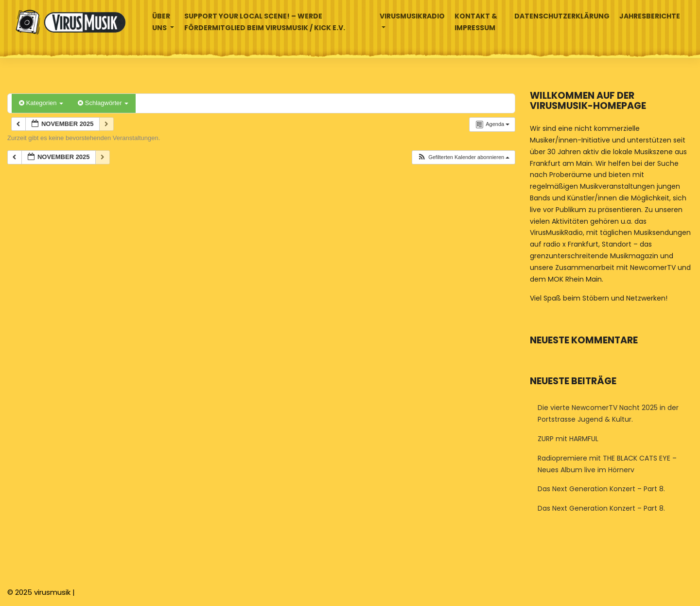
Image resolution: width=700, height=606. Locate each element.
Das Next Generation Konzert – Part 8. (601, 489)
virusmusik (52, 592)
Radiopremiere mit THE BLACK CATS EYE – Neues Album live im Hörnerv (607, 464)
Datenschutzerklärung (562, 16)
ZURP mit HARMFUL (568, 439)
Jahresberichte (650, 16)
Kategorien (41, 103)
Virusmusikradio (412, 16)
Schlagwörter (103, 103)
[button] (463, 157)
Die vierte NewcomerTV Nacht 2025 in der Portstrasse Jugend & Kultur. (608, 413)
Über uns (161, 22)
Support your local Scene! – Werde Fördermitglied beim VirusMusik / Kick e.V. (265, 22)
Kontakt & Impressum (476, 22)
